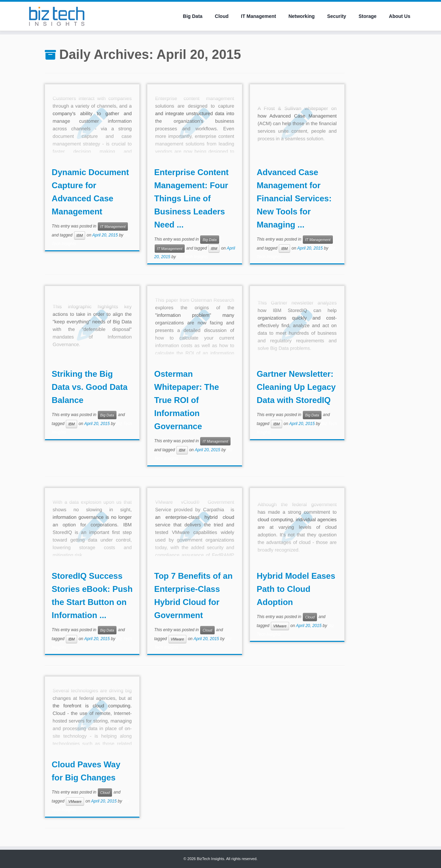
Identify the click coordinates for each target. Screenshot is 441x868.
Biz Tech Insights (193, 257)
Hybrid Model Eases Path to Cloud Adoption (296, 589)
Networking (301, 16)
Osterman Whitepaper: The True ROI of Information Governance (187, 400)
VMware (178, 639)
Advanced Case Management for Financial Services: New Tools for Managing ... (294, 198)
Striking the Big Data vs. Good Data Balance (90, 387)
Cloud (222, 16)
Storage (368, 16)
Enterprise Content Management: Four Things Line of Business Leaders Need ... (192, 198)
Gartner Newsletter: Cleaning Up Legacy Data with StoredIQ (296, 387)
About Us (400, 16)
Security (336, 16)
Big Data (193, 16)
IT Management (258, 16)
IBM (80, 235)
